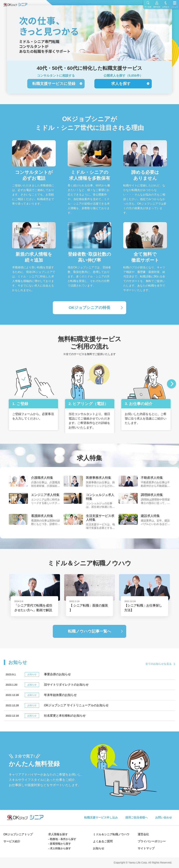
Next (171, 384)
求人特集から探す (60, 848)
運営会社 (143, 834)
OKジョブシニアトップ (18, 834)
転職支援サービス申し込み (101, 818)
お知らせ (99, 848)
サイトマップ (146, 848)
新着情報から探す (60, 844)
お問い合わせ (164, 818)
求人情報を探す (58, 834)
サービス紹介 (12, 841)
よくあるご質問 (103, 841)
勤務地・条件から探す (63, 839)
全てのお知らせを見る (159, 664)
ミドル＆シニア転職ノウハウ (111, 834)
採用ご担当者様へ (137, 818)
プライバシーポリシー (152, 841)
